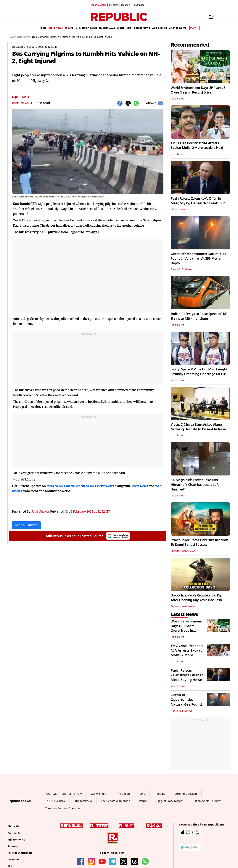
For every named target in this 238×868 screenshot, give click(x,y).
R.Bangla (126, 5)
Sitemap (13, 846)
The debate (123, 794)
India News (20, 103)
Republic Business (182, 269)
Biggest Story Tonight (170, 801)
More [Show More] (194, 28)
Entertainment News (183, 551)
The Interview (83, 801)
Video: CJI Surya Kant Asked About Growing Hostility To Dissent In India (198, 427)
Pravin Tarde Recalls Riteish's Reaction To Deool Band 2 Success (199, 542)
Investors (13, 860)
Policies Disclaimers (20, 853)
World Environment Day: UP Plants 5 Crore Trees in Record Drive (198, 90)
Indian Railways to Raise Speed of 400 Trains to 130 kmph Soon (199, 316)
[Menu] (210, 17)
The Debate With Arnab (116, 801)
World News (178, 210)
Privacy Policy (16, 840)
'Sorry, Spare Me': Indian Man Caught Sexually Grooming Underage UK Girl (199, 372)
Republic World (98, 5)
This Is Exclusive (56, 801)
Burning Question (186, 794)
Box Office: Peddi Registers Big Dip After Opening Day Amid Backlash (196, 598)
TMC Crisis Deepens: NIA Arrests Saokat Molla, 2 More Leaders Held (197, 145)
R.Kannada (139, 5)
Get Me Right (99, 794)
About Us (13, 827)
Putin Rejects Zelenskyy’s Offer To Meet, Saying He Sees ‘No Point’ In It (198, 201)
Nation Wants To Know (206, 801)
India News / (24, 37)
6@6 (142, 794)
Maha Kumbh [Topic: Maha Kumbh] (26, 525)
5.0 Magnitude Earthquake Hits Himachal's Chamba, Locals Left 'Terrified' (195, 485)
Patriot (143, 801)
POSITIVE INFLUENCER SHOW (64, 794)
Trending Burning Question (63, 809)
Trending (160, 794)
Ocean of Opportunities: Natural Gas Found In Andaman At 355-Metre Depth (198, 259)
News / (12, 37)
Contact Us (14, 833)
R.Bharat (114, 5)
